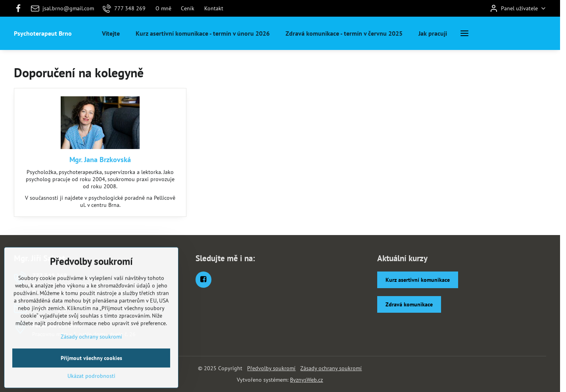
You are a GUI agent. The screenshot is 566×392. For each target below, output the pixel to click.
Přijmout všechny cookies (91, 382)
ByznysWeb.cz (306, 380)
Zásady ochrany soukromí (331, 368)
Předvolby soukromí (271, 368)
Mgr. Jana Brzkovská (100, 160)
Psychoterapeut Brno (43, 33)
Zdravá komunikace (409, 304)
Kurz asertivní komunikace (418, 280)
